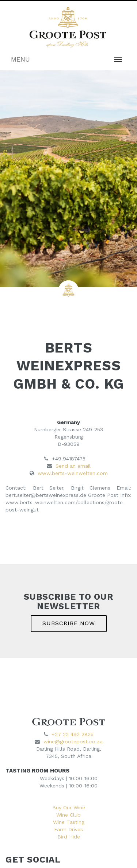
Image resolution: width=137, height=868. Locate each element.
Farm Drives (68, 829)
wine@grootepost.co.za (73, 742)
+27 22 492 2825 (73, 734)
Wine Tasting (69, 822)
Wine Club (68, 815)
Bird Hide (69, 837)
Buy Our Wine (69, 807)
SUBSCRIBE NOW (69, 623)
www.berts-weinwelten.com (73, 473)
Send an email (73, 466)
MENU (20, 59)
